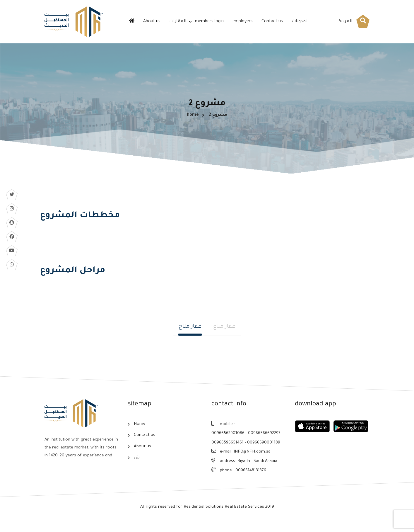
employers (243, 22)
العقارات (178, 22)
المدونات (300, 22)
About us (152, 22)
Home (140, 434)
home (193, 119)
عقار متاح (190, 336)
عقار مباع (224, 336)
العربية (345, 22)
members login (209, 22)
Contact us (272, 22)
